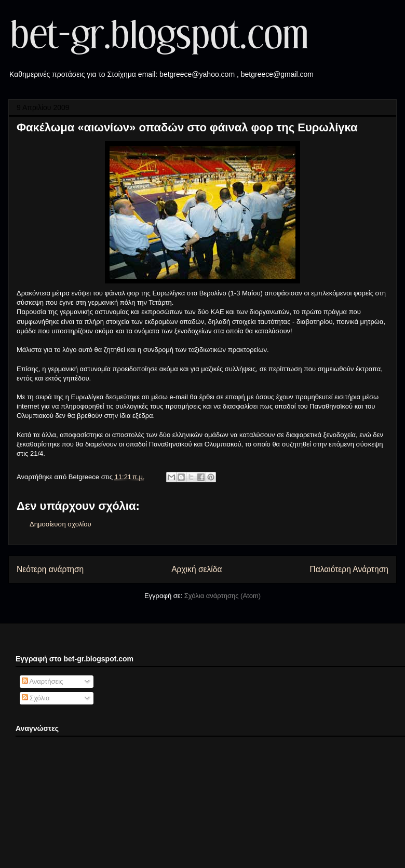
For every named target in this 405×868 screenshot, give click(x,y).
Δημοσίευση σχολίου (60, 524)
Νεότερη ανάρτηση (50, 569)
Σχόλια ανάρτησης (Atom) (222, 596)
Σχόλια (36, 698)
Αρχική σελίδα (197, 569)
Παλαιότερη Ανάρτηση (349, 569)
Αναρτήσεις (43, 681)
